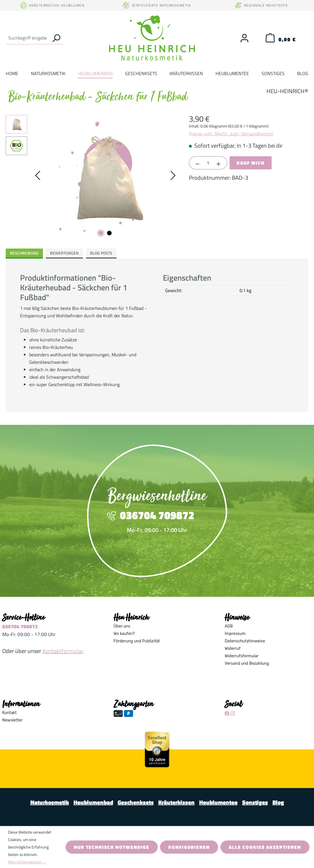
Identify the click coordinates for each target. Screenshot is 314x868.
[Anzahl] (208, 163)
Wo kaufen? (124, 634)
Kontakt (9, 713)
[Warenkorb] (281, 40)
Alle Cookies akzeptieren (265, 847)
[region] (92, 177)
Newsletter (12, 720)
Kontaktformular (63, 651)
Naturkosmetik (50, 802)
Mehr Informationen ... (27, 862)
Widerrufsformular (242, 656)
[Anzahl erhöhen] (219, 163)
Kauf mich (251, 163)
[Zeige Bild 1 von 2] (101, 233)
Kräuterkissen (176, 802)
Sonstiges (255, 802)
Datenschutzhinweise (245, 641)
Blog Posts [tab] (101, 253)
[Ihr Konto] (244, 38)
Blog (278, 802)
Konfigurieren (189, 847)
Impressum (235, 634)
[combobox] (28, 38)
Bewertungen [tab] (64, 253)
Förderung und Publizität (137, 641)
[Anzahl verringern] (198, 163)
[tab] (24, 254)
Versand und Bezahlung (247, 663)
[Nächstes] (173, 177)
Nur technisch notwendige (112, 847)
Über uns (122, 626)
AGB (229, 626)
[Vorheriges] (37, 177)
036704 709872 (20, 626)
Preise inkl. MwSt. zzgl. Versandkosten (231, 134)
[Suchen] (56, 38)
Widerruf (233, 649)
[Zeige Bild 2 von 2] (109, 233)
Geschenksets (136, 802)
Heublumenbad (93, 802)
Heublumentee (218, 802)
